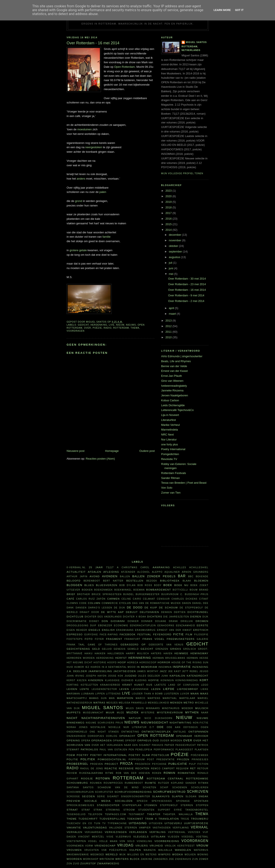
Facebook (128, 634)
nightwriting (181, 723)
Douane (161, 621)
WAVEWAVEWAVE (78, 855)
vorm (89, 846)
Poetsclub (160, 755)
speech (142, 801)
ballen (125, 576)
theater (154, 814)
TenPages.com (116, 814)
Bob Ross (145, 585)
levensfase (140, 689)
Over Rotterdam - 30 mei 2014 (187, 279)
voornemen (75, 846)
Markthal (170, 698)
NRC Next (167, 435)
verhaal (200, 827)
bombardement (159, 590)
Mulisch (202, 708)
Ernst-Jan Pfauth (172, 376)
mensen (176, 703)
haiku (89, 653)
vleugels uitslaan (149, 836)
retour (203, 769)
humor (79, 667)
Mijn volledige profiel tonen (182, 173)
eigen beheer (77, 630)
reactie (111, 768)
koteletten (89, 685)
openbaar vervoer (192, 736)
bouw (194, 590)
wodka (178, 854)
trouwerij (200, 819)
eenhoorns (166, 626)
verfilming (181, 828)
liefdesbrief (188, 689)
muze (121, 713)
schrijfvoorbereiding (133, 792)
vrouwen (74, 850)
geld (96, 649)
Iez (87, 667)
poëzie (97, 328)
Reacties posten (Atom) (100, 459)
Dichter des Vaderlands (103, 617)
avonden (110, 576)
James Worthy (148, 671)
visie (110, 837)
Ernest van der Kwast (174, 371)
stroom (129, 810)
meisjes (112, 703)
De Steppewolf (191, 608)
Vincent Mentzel (91, 837)
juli (171, 263)
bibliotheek (170, 581)
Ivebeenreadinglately (174, 386)
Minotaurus (171, 708)
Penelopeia (144, 750)
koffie (154, 680)
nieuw (120, 325)
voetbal (202, 837)
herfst (121, 658)
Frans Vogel (154, 639)
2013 (169, 321)
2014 (169, 230)
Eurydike (91, 635)
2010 (169, 337)
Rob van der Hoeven (133, 773)
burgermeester (148, 594)
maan (195, 693)
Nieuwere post (76, 451)
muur (110, 712)
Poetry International (173, 449)
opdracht (127, 736)
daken (186, 603)
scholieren (200, 787)
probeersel (77, 764)
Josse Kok (116, 676)
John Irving (76, 676)
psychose (159, 764)
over (88, 328)
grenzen (162, 649)
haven (168, 653)
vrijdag (126, 845)
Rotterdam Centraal (165, 778)
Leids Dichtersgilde (173, 405)
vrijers (142, 846)
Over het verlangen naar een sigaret (121, 745)
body (158, 585)
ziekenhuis (183, 859)
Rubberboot (134, 783)
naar (205, 713)
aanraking (161, 567)
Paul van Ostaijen (114, 750)
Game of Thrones (103, 645)
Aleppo (157, 572)
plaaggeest (184, 750)
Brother (84, 594)
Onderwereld (77, 732)
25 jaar (96, 567)
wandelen (183, 850)
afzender (128, 572)
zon (69, 864)
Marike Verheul (170, 425)
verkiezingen (116, 832)
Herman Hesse (198, 658)
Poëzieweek (200, 755)
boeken (87, 590)
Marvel (203, 698)
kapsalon (177, 676)
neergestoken (94, 147)
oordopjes (96, 736)
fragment (114, 639)
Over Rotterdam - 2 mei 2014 (186, 301)
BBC (191, 576)
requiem (182, 769)
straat (72, 810)
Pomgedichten (170, 454)
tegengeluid (76, 814)
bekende (202, 576)
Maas (204, 693)
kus (149, 685)
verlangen (138, 832)
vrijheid (156, 846)
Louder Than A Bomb (147, 694)
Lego (205, 685)
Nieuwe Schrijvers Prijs (105, 723)
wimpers (164, 855)
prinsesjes (200, 759)
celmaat (149, 599)
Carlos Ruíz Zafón (91, 599)
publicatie (178, 764)
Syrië (178, 810)
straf (86, 810)
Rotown (103, 778)
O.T (152, 727)
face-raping (109, 635)
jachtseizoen (125, 671)
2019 (169, 202)
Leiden (72, 689)
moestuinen (85, 129)
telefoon (95, 814)
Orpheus (144, 740)
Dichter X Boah (134, 617)
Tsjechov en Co (79, 823)
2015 (169, 224)
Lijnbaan (88, 694)
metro (189, 703)
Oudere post (147, 451)
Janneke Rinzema (172, 390)
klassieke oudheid (119, 680)
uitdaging (138, 823)
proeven (96, 764)
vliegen (174, 837)
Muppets (74, 712)
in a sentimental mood (119, 667)
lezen (156, 689)
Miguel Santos (196, 42)
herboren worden (81, 658)
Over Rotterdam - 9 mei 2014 (186, 295)
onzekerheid (76, 736)
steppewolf (169, 805)
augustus (175, 257)
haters (156, 653)
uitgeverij (173, 823)
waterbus (201, 850)
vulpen (135, 850)
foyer (99, 639)
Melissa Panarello (133, 703)
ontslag (180, 732)
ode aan (174, 727)
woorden (74, 859)
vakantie (74, 827)
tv (104, 823)
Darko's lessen (100, 608)
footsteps (75, 639)
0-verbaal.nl (76, 567)
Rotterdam (121, 328)
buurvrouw (170, 594)
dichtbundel (198, 612)
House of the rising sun (190, 663)
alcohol (144, 572)
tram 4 (151, 819)
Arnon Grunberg (195, 572)
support (164, 810)
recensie (126, 768)
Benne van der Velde (174, 366)
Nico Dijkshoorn (159, 718)
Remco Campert (163, 769)
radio (108, 328)
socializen (124, 801)
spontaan (201, 801)
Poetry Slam (139, 755)
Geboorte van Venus (166, 645)
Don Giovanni (113, 621)
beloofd (74, 581)
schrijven (198, 792)
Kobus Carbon (170, 400)
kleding (141, 680)
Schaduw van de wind (118, 787)
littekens (113, 694)
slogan (191, 796)
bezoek (152, 581)
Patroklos (89, 749)
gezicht (147, 649)
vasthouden (162, 828)
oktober (174, 246)
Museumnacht (93, 713)
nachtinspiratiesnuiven (103, 718)
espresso (75, 634)
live (112, 325)
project (112, 764)
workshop (91, 859)
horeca (133, 663)
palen (103, 192)
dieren (196, 616)
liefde (169, 689)
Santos (88, 787)
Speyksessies (162, 801)
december (175, 235)
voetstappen (76, 841)
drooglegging (78, 626)
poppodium (137, 759)
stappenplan (132, 805)
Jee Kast (174, 671)
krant (127, 685)
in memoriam (147, 667)
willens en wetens (142, 855)
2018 (169, 207)
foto (89, 639)
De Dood (135, 607)
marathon (125, 698)
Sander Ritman (170, 478)
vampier (145, 828)
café (70, 599)
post (151, 759)
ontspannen (198, 732)
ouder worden (171, 741)
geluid (107, 649)
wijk (123, 855)
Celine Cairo (131, 599)
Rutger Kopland (171, 783)
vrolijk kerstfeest (180, 846)
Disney (94, 621)
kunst (139, 685)
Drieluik (187, 621)
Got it (239, 10)
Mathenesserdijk (79, 703)
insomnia (165, 667)
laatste (160, 685)
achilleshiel (199, 567)
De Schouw (168, 607)
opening (73, 740)
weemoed (97, 855)
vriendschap (105, 846)
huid (70, 667)
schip (164, 787)
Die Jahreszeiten (176, 617)
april (172, 308)
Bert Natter (113, 581)
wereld (112, 854)
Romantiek (186, 773)
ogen (205, 727)
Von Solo (167, 488)
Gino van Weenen (172, 381)
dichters (155, 616)
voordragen (76, 331)
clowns (72, 603)
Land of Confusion (184, 685)
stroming (113, 810)
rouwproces (113, 783)
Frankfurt (132, 639)
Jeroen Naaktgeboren (175, 395)
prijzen (183, 759)
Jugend (131, 676)
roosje (87, 778)
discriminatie (77, 621)
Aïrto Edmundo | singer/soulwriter (182, 356)
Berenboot (92, 581)
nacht (72, 718)
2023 (169, 191)
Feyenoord (162, 634)
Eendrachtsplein (143, 626)
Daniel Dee (200, 603)
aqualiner (172, 572)
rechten (142, 768)
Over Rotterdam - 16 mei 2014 (187, 290)
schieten (149, 787)
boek (168, 585)
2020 (169, 196)
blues (89, 585)
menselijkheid (158, 703)
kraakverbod (110, 685)
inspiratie (182, 667)
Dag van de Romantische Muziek (157, 603)
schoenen (180, 787)
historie (100, 663)
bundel (129, 594)
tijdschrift (88, 819)
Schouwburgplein (80, 792)
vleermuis (124, 837)
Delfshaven (150, 612)
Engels (94, 630)
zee (171, 859)
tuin (97, 823)
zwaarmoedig (108, 863)
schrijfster (104, 792)
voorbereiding (167, 841)
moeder (187, 708)
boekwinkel (123, 590)
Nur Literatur (169, 439)
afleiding (111, 572)
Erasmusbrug (145, 630)
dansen (81, 608)
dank (70, 608)
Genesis (120, 649)
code (83, 603)
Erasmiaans (125, 630)
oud (156, 740)
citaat (204, 599)
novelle (115, 727)
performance (164, 750)
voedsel (188, 837)
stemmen (151, 805)
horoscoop (148, 663)
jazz (163, 671)
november (175, 240)
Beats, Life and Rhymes (176, 361)
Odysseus (191, 727)
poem (71, 755)
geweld (133, 649)
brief (71, 594)
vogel (93, 841)
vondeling (144, 841)
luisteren (171, 694)
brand (204, 590)
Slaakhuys (161, 796)
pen (131, 750)
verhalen (74, 832)
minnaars (153, 708)
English (108, 630)
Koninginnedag (187, 680)
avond (95, 576)
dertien (180, 612)
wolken (190, 855)
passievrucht (186, 745)
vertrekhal (177, 832)
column (94, 603)
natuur (135, 718)
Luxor (185, 694)
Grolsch (190, 649)
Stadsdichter (108, 805)
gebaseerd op (133, 644)
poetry (83, 755)
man (112, 698)
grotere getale (78, 250)
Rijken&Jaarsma (91, 773)
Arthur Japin (77, 576)
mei (172, 274)
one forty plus (170, 444)
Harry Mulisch (137, 653)
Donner (147, 621)
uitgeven (156, 823)
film (189, 634)
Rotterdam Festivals (174, 473)
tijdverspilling (112, 819)
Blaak (187, 581)
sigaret (113, 796)
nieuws (131, 325)
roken (157, 773)
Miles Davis (135, 708)
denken (167, 612)
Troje (185, 819)
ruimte (150, 783)
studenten (146, 810)
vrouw (202, 846)
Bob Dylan (127, 585)
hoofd (112, 663)
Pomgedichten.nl (112, 759)
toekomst (135, 819)
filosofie (201, 635)
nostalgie (98, 727)
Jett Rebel (190, 671)
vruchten (92, 850)
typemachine (117, 823)
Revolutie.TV (169, 459)
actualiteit (76, 572)
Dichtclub (75, 616)
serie (101, 796)
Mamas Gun (98, 698)
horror (164, 662)
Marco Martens (148, 698)
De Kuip (151, 607)
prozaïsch (143, 764)
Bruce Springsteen (107, 594)
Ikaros (95, 667)
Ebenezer (105, 626)
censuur (163, 599)
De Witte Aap (112, 612)
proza (127, 764)
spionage (183, 801)
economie (121, 626)
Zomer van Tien (171, 493)
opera (86, 741)
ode (160, 727)
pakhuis (158, 745)
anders (81, 179)
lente (84, 689)
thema (135, 328)
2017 (169, 213)
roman (170, 773)
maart (173, 314)
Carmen (113, 599)
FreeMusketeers (181, 639)
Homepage (112, 451)
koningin (167, 680)
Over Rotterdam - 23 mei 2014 (187, 284)
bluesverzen (107, 585)
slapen (178, 796)
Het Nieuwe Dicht (80, 663)
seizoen (89, 796)
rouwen (96, 783)
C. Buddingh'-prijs (194, 594)
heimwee (181, 653)
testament (137, 814)
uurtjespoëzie (196, 823)
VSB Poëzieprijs (114, 850)
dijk (205, 617)
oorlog (112, 736)
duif (93, 626)
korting (73, 685)
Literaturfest (169, 420)
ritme (109, 773)
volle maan (108, 841)
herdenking (99, 325)
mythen (192, 712)
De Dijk (120, 608)
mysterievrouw (170, 712)
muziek (133, 712)
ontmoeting (130, 732)
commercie (110, 603)
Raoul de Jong (92, 769)
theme (72, 819)
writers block (128, 859)
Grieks (176, 649)
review (72, 773)
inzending (200, 667)
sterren (187, 805)
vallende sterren (123, 828)
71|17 (110, 567)
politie (72, 759)
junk (165, 676)
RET (193, 768)
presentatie (166, 759)
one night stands (104, 732)
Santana (73, 787)
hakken (100, 653)
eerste (203, 625)
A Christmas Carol (133, 567)
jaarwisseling (100, 671)
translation (169, 819)
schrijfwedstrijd (170, 792)
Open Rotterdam (124, 67)
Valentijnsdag (95, 827)
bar (182, 576)
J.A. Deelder (77, 671)
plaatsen (202, 750)
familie (107, 237)
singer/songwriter (136, 796)
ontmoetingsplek (156, 732)
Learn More (222, 10)
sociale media (97, 801)
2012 (169, 326)
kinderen (96, 680)
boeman (139, 590)
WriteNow (107, 859)
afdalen (94, 572)
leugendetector (104, 689)
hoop (122, 662)
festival (144, 634)
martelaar (187, 698)
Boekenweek (103, 590)
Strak (98, 810)
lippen (100, 694)
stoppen (202, 805)
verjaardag (94, 832)
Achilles (180, 567)
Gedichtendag (78, 649)
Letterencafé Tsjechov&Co (177, 410)
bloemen (201, 581)
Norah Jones (77, 727)
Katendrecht (198, 676)
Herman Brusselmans (169, 658)
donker (133, 621)
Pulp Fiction (199, 764)
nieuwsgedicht (155, 723)
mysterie (148, 713)
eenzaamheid (186, 626)
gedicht (83, 325)
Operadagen (102, 740)
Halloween (116, 653)
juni (171, 268)
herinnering (140, 658)
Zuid (76, 864)
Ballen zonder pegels (154, 576)
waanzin (150, 850)
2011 (169, 332)
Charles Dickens (184, 599)
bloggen (74, 585)
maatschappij (77, 698)
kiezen (82, 680)
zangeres (161, 859)
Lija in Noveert (170, 415)
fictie (178, 634)
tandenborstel (197, 810)
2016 (169, 219)
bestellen (135, 581)
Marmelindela (170, 430)
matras (99, 703)
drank (173, 621)
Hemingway (199, 653)
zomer (204, 859)
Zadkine (147, 859)
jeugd (204, 671)
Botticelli (180, 590)
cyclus (125, 603)
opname (118, 741)
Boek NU (181, 585)
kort (204, 680)
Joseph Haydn (96, 676)
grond (79, 201)
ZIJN (195, 859)
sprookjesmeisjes (80, 805)
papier (169, 745)
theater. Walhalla (178, 814)
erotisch (201, 630)
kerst (71, 680)
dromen (202, 621)
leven (124, 689)
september (176, 252)
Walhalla (165, 850)
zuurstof (88, 863)
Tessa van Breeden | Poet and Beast (184, 483)
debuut (132, 612)
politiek (88, 759)
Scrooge (73, 796)
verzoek (194, 832)
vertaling (158, 832)
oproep (131, 741)
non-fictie (201, 723)
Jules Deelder (149, 676)
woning (203, 855)
